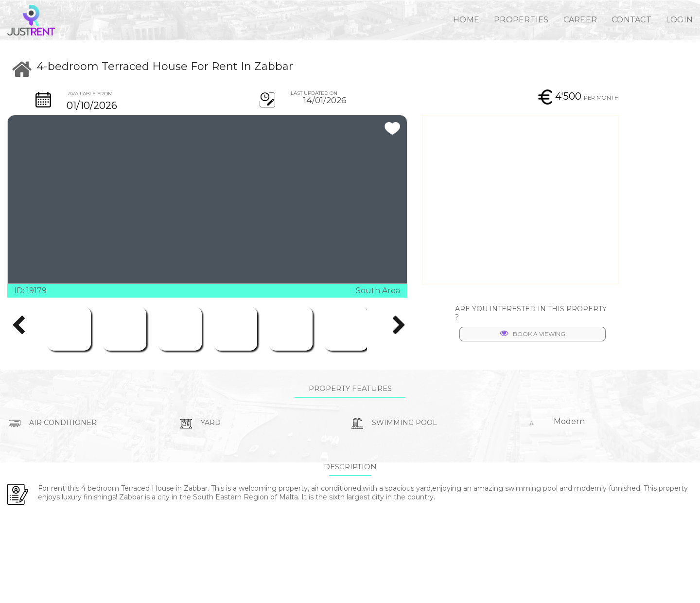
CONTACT (631, 20)
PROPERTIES (521, 20)
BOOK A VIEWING (533, 334)
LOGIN (679, 20)
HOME (466, 20)
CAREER (580, 20)
